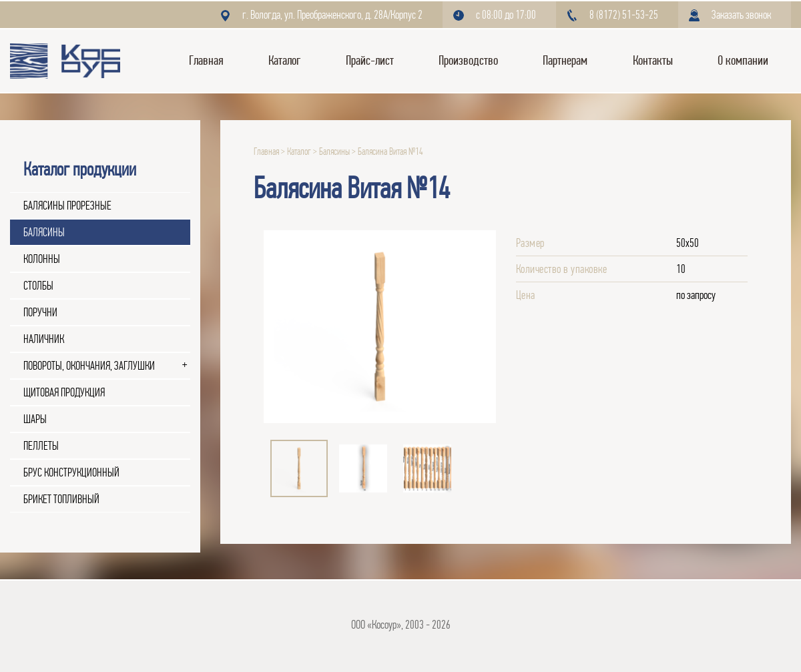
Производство (468, 60)
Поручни (40, 312)
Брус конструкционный (71, 472)
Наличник (44, 339)
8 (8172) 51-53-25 (624, 15)
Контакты (653, 60)
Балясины (44, 232)
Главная (206, 60)
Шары (35, 419)
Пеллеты (41, 446)
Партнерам (565, 60)
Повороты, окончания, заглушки (89, 366)
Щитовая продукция (64, 392)
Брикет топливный (61, 499)
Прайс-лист (370, 60)
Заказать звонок (741, 15)
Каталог (284, 60)
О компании (743, 60)
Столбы (38, 286)
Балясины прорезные (67, 206)
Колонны (42, 259)
